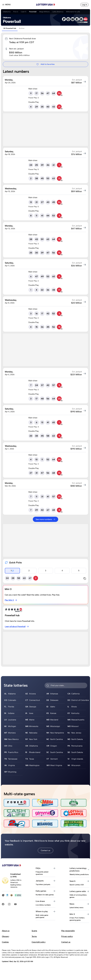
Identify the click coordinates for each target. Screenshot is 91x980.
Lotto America (58, 12)
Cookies (5, 942)
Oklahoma (7, 12)
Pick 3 (16, 12)
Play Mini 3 (11, 600)
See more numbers (45, 519)
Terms (34, 936)
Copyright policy (39, 942)
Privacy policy (67, 936)
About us (6, 931)
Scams (34, 931)
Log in (84, 5)
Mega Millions (44, 12)
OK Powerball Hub (10, 28)
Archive (22, 28)
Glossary (5, 936)
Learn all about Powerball (17, 627)
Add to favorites (45, 64)
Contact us (45, 850)
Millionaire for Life (73, 12)
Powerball (33, 12)
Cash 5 (24, 12)
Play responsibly (68, 931)
